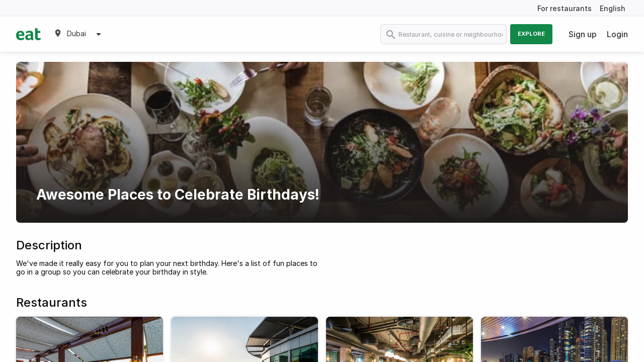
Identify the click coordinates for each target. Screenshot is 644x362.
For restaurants (565, 8)
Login (617, 34)
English (613, 8)
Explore (531, 34)
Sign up (583, 34)
